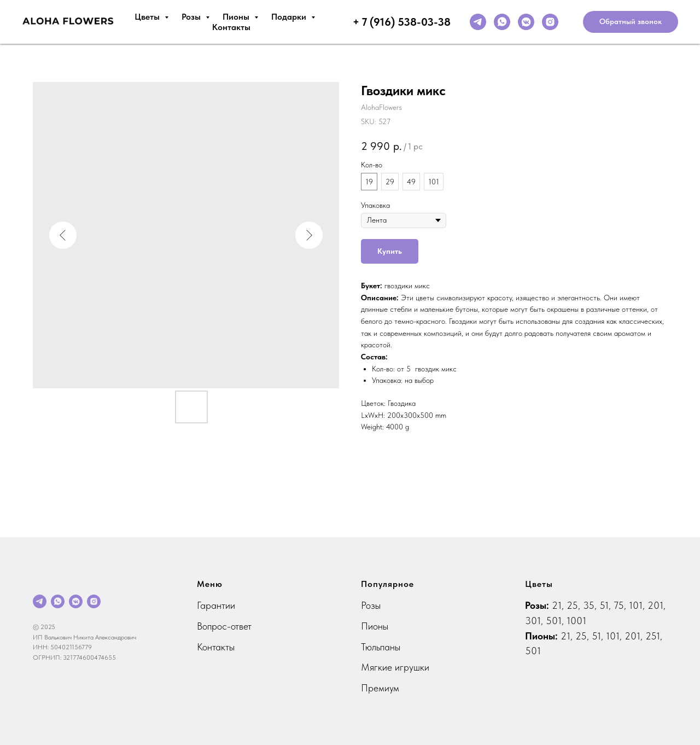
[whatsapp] (502, 22)
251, (654, 636)
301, (535, 621)
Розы (192, 17)
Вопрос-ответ (224, 626)
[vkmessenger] (526, 22)
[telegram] (478, 22)
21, (559, 605)
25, (575, 605)
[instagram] (550, 22)
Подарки (290, 17)
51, (606, 605)
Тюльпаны (381, 647)
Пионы (237, 17)
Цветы (148, 17)
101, (638, 605)
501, (556, 621)
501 (533, 651)
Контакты (231, 27)
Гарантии (216, 605)
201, (657, 605)
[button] (631, 22)
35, (591, 605)
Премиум (380, 688)
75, (621, 605)
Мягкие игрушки (395, 667)
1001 (576, 621)
